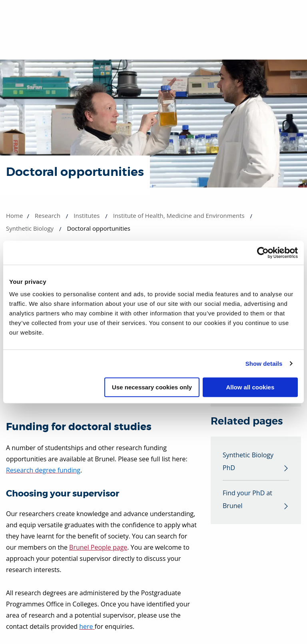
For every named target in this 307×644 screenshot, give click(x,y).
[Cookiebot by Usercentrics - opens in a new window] (263, 253)
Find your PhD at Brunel (247, 499)
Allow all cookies (250, 387)
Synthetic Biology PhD (248, 461)
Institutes (87, 215)
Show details (264, 364)
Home (14, 215)
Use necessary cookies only (152, 387)
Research (48, 215)
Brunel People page (98, 547)
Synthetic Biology (30, 228)
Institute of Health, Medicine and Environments (179, 215)
